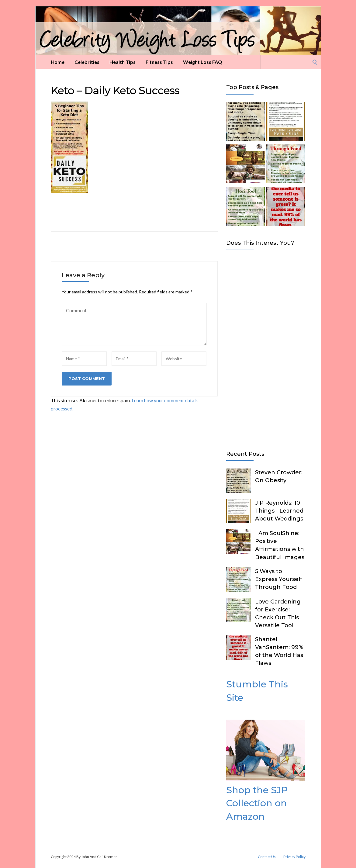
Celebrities (87, 62)
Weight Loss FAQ (203, 62)
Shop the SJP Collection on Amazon (257, 803)
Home (58, 62)
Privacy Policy (294, 857)
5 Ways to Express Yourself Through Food (279, 579)
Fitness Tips (159, 62)
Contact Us (267, 857)
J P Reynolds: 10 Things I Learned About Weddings (279, 511)
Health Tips (123, 62)
